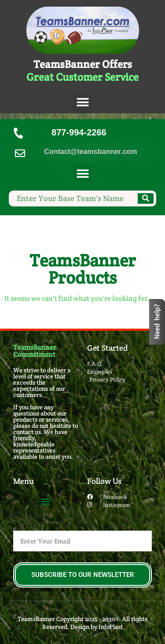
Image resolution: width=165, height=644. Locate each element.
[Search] (146, 198)
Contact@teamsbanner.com (90, 152)
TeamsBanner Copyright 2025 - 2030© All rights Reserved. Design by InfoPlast (82, 623)
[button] (82, 103)
